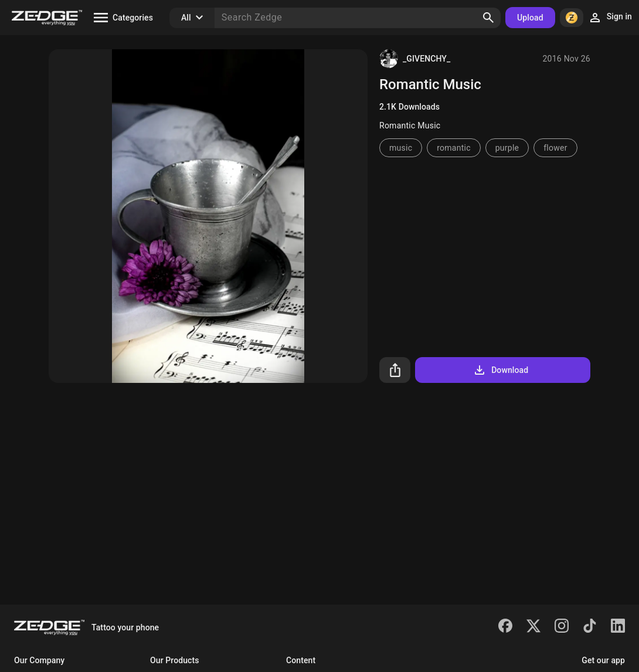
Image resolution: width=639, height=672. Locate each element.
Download (500, 370)
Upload (530, 18)
